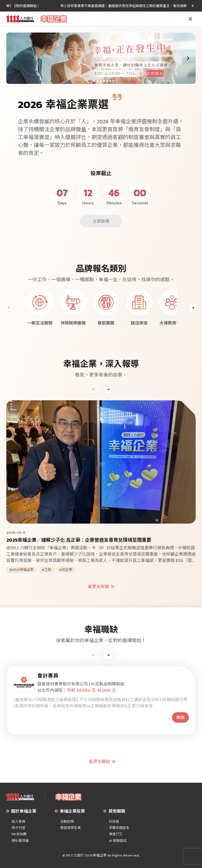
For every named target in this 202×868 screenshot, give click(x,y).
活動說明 (67, 822)
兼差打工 (116, 834)
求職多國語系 (119, 828)
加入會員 (18, 822)
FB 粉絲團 (19, 834)
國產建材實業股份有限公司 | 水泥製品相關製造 (81, 684)
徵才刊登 (18, 828)
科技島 (114, 822)
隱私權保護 (20, 841)
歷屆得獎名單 (70, 828)
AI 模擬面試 (118, 841)
